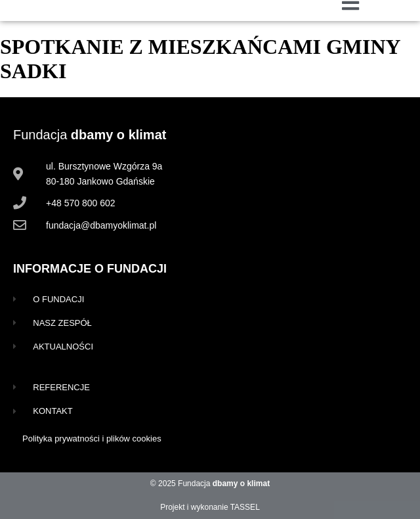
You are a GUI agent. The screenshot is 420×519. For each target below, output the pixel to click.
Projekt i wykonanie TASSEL (210, 507)
